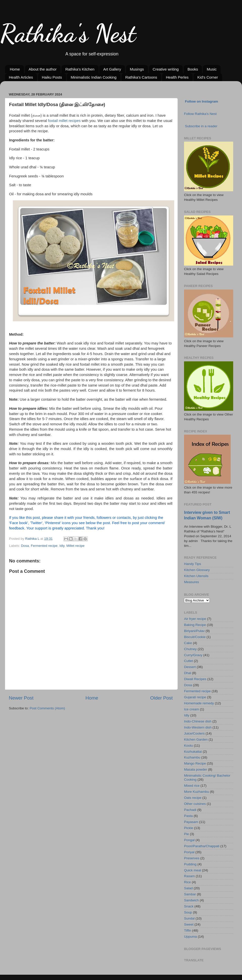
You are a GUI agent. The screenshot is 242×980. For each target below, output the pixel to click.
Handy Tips (193, 564)
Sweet (189, 924)
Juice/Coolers (194, 733)
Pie (187, 834)
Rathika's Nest (68, 33)
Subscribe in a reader (201, 126)
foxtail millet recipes (64, 121)
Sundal (189, 918)
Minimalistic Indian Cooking (94, 77)
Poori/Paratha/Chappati (202, 846)
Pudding (190, 864)
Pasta (188, 816)
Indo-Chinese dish (198, 721)
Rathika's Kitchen (80, 69)
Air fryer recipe (195, 619)
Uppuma (190, 937)
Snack (189, 906)
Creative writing (166, 69)
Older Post (161, 698)
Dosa (25, 546)
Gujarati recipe (195, 697)
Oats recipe (193, 798)
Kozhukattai (193, 752)
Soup (188, 912)
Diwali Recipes (195, 679)
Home (15, 69)
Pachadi (190, 810)
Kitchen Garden (196, 739)
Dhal (188, 673)
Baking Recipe (195, 625)
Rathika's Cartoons (141, 77)
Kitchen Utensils (196, 576)
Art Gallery (112, 69)
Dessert (190, 667)
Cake (188, 643)
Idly (62, 546)
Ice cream (191, 709)
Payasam (191, 822)
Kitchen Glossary (197, 570)
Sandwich (191, 900)
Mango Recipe (195, 763)
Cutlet (188, 661)
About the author (43, 69)
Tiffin (188, 930)
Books (193, 69)
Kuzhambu (192, 757)
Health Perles (177, 77)
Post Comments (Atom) (47, 708)
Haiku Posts (52, 77)
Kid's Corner (208, 77)
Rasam (189, 876)
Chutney (190, 649)
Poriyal (189, 852)
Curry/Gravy (193, 655)
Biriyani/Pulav (194, 631)
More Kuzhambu (196, 792)
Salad (188, 888)
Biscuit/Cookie (195, 637)
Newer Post (21, 698)
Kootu (188, 746)
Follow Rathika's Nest (200, 114)
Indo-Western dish (198, 727)
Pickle (189, 828)
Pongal (189, 840)
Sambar (190, 894)
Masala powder (196, 769)
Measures (191, 582)
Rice (187, 882)
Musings (137, 69)
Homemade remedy (199, 703)
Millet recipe (75, 546)
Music (212, 69)
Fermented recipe (44, 546)
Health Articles (21, 77)
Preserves (192, 858)
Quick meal (193, 870)
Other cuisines (195, 804)
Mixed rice (192, 786)
